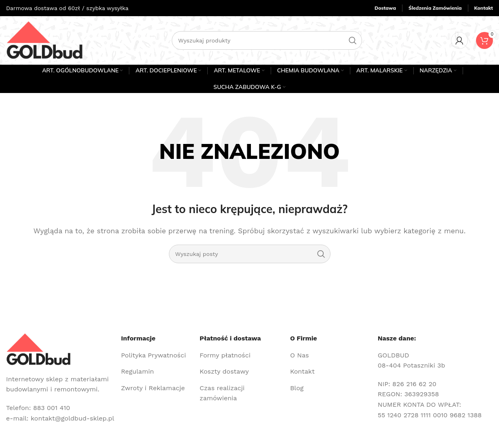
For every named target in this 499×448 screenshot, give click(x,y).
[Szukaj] (267, 40)
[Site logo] (44, 40)
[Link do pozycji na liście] (157, 355)
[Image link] (38, 349)
